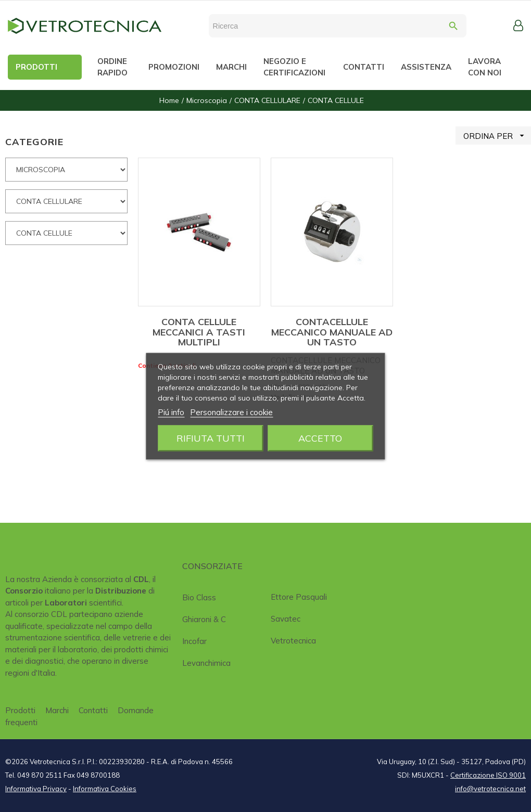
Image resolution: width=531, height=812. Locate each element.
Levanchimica (206, 663)
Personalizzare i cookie (231, 412)
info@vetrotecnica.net (490, 789)
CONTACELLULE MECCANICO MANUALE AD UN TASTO (332, 332)
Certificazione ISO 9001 (488, 775)
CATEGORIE (34, 142)
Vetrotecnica (293, 641)
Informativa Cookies (105, 789)
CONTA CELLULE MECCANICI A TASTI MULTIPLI (199, 332)
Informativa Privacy (36, 789)
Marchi (57, 710)
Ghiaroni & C (204, 619)
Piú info (171, 412)
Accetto (320, 438)
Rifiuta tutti (211, 438)
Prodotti (20, 710)
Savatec (286, 619)
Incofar (194, 641)
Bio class (199, 597)
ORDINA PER (497, 136)
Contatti (93, 710)
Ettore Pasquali (299, 597)
